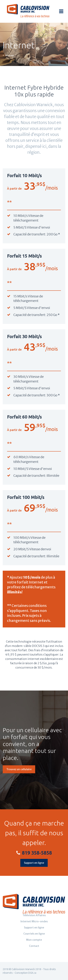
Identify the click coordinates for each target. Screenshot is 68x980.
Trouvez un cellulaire (19, 769)
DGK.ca (32, 973)
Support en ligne (34, 863)
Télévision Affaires (34, 915)
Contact (34, 946)
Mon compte (34, 940)
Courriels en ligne (34, 934)
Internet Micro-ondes (34, 921)
